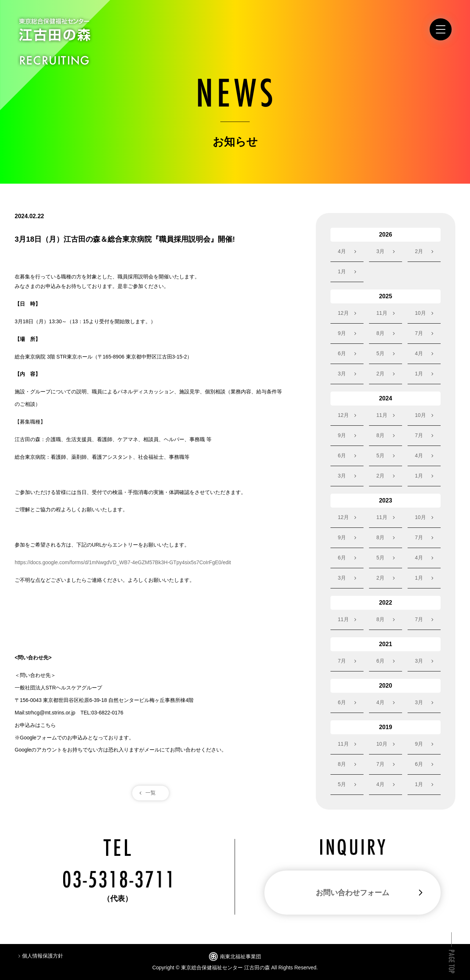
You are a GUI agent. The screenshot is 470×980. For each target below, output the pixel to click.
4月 (342, 251)
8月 (380, 333)
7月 (419, 333)
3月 (380, 251)
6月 (342, 353)
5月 (380, 353)
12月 (343, 313)
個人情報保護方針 (43, 956)
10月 (420, 313)
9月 (342, 333)
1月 (342, 271)
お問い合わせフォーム (352, 893)
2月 (419, 251)
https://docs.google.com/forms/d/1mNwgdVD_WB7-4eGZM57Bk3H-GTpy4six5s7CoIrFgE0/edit (123, 562)
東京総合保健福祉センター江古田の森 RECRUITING (55, 42)
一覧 (151, 793)
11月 (382, 313)
